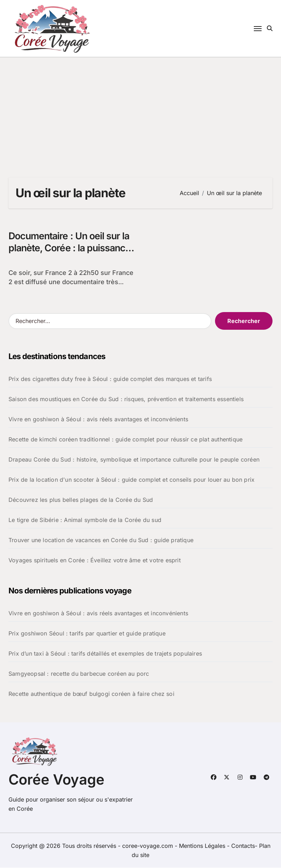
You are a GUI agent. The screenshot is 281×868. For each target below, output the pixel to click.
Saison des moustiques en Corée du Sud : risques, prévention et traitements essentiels (126, 399)
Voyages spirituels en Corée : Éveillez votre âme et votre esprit (95, 561)
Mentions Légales (203, 846)
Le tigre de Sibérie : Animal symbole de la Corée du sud (85, 520)
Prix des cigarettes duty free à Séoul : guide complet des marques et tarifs (110, 379)
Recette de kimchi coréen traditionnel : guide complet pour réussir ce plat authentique (125, 440)
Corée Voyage (56, 780)
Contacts (243, 846)
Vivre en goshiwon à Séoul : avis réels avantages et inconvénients (98, 420)
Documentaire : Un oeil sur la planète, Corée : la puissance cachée (71, 248)
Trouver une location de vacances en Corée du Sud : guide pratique (101, 540)
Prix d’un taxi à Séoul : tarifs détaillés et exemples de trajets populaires (105, 654)
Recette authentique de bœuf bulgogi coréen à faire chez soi (91, 694)
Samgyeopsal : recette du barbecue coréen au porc (79, 674)
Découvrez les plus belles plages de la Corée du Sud (81, 500)
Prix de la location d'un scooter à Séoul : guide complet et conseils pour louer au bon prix (131, 480)
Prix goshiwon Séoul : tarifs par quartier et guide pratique (87, 634)
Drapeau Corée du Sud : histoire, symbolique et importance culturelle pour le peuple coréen (134, 460)
